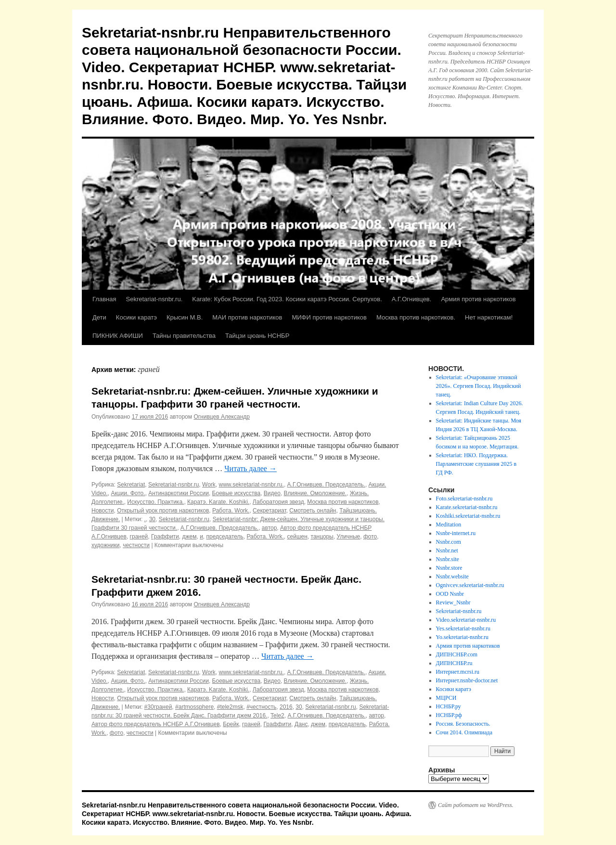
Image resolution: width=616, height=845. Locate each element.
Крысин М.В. (185, 317)
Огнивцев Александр (222, 417)
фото (370, 537)
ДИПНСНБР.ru (454, 663)
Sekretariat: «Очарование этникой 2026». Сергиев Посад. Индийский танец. (479, 386)
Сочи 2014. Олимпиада (464, 732)
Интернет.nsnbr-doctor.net (467, 680)
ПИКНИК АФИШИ (118, 336)
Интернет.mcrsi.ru (458, 672)
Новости (103, 511)
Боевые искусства (237, 493)
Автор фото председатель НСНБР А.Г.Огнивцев (156, 724)
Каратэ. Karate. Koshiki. (218, 502)
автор (269, 528)
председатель (225, 537)
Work (209, 485)
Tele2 (277, 716)
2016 (286, 707)
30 (152, 519)
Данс (301, 724)
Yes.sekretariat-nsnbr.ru (463, 628)
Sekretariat (131, 485)
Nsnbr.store (449, 568)
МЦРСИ (446, 698)
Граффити (165, 537)
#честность (261, 707)
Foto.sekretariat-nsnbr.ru (464, 499)
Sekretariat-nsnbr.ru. (154, 299)
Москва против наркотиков (343, 502)
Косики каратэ (136, 317)
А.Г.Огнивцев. (412, 299)
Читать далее (250, 468)
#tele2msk (230, 707)
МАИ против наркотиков (247, 317)
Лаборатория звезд (278, 502)
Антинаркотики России (179, 493)
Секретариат (269, 511)
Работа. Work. (231, 511)
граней (139, 537)
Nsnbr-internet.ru (456, 533)
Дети (99, 317)
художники (105, 545)
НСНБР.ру (449, 706)
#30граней (158, 707)
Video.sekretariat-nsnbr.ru (466, 620)
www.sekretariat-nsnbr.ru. (251, 485)
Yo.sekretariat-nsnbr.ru (462, 637)
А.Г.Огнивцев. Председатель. (326, 485)
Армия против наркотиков (478, 299)
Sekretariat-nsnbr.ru (173, 485)
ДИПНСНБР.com (457, 654)
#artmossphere (194, 707)
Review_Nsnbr (453, 602)
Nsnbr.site (448, 559)
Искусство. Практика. (155, 502)
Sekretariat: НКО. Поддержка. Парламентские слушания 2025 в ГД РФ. (476, 464)
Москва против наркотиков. (416, 317)
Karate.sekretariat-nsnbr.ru (467, 507)
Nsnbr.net (447, 551)
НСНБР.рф (449, 715)
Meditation (449, 525)
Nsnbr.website (452, 576)
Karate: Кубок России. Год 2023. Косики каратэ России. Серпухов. (287, 299)
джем (190, 537)
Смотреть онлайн (313, 511)
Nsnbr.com (449, 542)
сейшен (297, 537)
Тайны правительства (184, 336)
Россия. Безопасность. (463, 724)
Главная (104, 299)
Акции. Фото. (128, 493)
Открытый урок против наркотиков (163, 511)
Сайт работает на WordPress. (476, 805)
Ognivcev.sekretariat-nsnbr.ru (470, 585)
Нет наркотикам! (489, 317)
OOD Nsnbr (450, 594)
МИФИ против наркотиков (329, 317)
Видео (272, 493)
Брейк (231, 724)
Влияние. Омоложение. (315, 493)
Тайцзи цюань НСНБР (257, 336)
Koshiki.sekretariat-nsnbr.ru (468, 516)
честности (136, 545)
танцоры (322, 537)
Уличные (349, 537)
